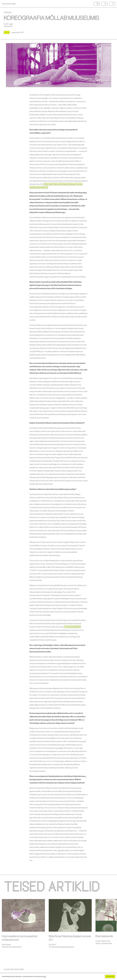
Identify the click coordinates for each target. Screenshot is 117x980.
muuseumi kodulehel (73, 627)
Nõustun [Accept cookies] (110, 976)
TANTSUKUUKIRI (9, 4)
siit (45, 976)
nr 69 (7, 32)
